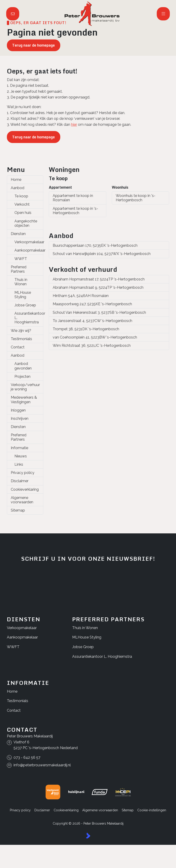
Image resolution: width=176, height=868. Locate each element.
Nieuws (21, 456)
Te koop (21, 196)
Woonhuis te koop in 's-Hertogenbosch (136, 198)
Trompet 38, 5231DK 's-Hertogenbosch (86, 329)
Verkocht (22, 204)
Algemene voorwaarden (22, 500)
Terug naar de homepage (33, 45)
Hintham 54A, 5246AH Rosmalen (81, 296)
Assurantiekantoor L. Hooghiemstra (29, 318)
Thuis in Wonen (21, 282)
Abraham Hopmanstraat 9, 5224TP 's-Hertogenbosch (98, 287)
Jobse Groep (25, 305)
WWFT (21, 259)
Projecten (22, 377)
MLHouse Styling (23, 295)
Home (16, 180)
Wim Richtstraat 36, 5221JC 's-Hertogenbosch (92, 346)
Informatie (19, 448)
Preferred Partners (19, 269)
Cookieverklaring (25, 489)
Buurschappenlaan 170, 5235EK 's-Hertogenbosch (95, 245)
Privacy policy (23, 473)
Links (19, 464)
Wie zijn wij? (21, 331)
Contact (18, 347)
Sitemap (18, 510)
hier (74, 125)
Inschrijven (20, 419)
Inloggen (18, 410)
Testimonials (21, 339)
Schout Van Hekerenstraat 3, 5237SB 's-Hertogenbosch (99, 312)
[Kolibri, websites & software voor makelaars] (88, 836)
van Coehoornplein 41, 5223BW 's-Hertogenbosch (95, 337)
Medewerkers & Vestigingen (24, 400)
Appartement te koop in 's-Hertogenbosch (75, 211)
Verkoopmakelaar (29, 242)
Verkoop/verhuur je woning (25, 387)
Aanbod (18, 188)
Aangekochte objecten (26, 223)
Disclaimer (20, 481)
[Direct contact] (13, 14)
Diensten (18, 234)
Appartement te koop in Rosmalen (73, 198)
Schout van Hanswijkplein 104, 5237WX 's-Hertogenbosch (102, 254)
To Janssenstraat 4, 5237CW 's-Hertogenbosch (92, 321)
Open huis (23, 213)
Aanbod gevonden (23, 366)
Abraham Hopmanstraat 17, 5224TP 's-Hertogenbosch (99, 279)
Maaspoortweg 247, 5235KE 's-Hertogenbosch (92, 304)
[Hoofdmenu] (163, 14)
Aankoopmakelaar (29, 250)
